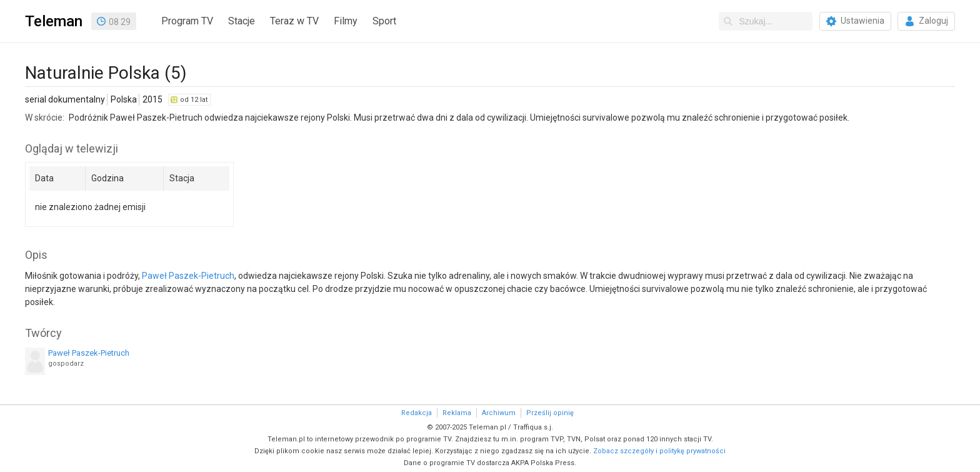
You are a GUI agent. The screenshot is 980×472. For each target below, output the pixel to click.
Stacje (242, 21)
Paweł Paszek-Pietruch (188, 276)
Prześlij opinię (550, 413)
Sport (384, 21)
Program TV (187, 21)
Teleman (54, 21)
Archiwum (499, 413)
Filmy (346, 21)
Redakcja (417, 413)
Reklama (457, 413)
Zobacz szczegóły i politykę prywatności (659, 451)
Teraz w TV (294, 21)
